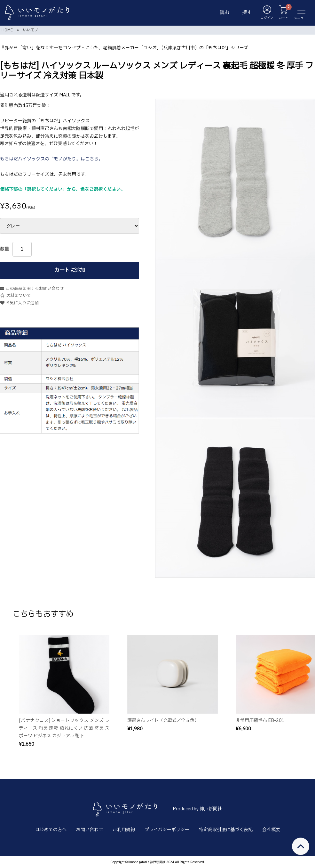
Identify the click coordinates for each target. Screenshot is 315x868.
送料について (16, 296)
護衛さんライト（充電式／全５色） (163, 721)
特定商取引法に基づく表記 (226, 830)
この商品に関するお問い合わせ (32, 289)
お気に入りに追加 (19, 303)
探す (247, 13)
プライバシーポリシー (167, 830)
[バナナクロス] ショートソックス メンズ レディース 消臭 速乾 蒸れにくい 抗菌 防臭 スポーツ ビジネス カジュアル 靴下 (64, 728)
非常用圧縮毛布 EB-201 (260, 721)
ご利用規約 (124, 830)
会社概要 (271, 830)
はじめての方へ (51, 830)
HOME (7, 30)
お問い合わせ (90, 830)
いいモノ (31, 30)
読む (224, 13)
